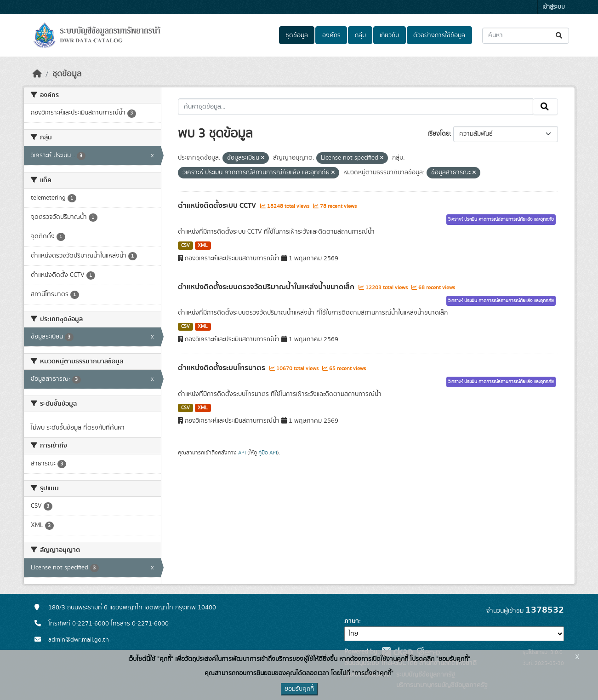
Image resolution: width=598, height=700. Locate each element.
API (242, 453)
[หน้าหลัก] (37, 74)
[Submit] (560, 36)
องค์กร (331, 35)
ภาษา (352, 621)
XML (203, 246)
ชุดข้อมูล (297, 35)
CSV (185, 246)
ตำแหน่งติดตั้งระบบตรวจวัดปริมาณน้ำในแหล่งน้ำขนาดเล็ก (267, 287)
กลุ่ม (360, 35)
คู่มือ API (268, 453)
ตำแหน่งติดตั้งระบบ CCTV (218, 206)
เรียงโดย (439, 134)
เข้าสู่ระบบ (554, 7)
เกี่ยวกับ (389, 35)
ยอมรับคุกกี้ (299, 689)
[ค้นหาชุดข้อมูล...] (526, 36)
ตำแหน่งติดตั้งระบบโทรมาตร (222, 368)
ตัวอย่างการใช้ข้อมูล (439, 35)
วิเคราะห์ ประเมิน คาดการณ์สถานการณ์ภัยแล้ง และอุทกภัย (501, 219)
